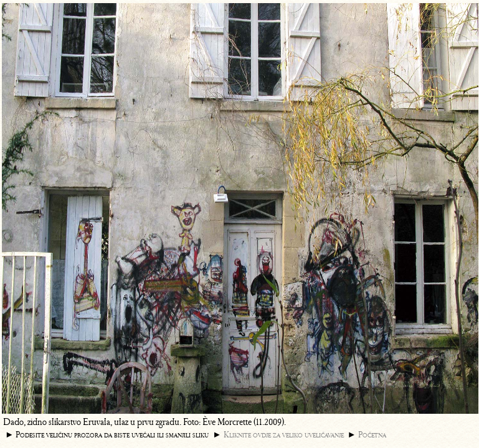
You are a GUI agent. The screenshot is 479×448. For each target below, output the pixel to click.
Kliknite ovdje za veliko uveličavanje (284, 435)
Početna (372, 435)
